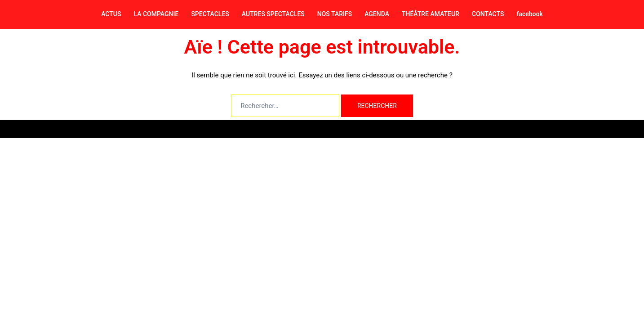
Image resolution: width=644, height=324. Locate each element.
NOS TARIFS (335, 14)
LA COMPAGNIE (156, 14)
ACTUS (111, 14)
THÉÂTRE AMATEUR (431, 14)
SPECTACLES (210, 14)
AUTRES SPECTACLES (273, 14)
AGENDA (377, 14)
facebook (529, 14)
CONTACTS (488, 14)
